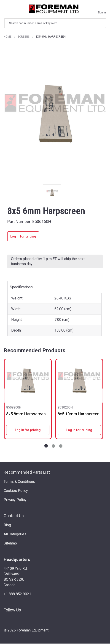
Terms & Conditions (19, 482)
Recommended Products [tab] (35, 351)
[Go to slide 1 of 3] (46, 446)
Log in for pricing (23, 237)
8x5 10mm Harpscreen (79, 414)
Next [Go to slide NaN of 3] (101, 396)
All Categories (15, 535)
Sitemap (10, 544)
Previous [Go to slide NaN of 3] (5, 396)
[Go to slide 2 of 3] (53, 446)
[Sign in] (102, 9)
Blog (7, 526)
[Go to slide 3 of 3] (61, 446)
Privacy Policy (15, 500)
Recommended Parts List (27, 473)
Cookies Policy (16, 491)
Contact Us (14, 516)
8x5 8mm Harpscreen (26, 414)
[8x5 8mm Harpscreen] (28, 381)
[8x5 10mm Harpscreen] (79, 381)
